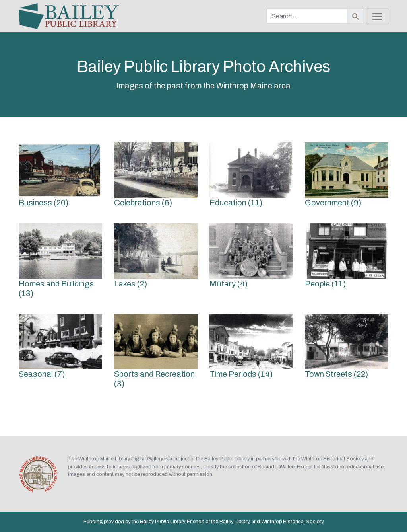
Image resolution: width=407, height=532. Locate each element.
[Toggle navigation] (377, 16)
